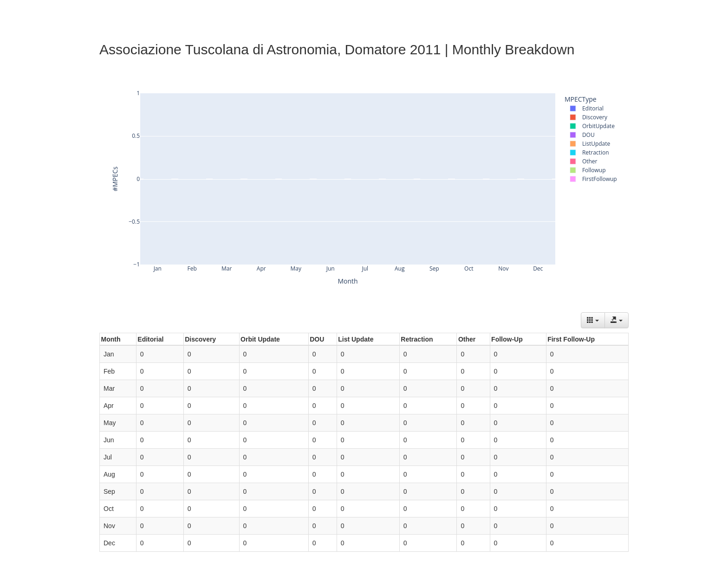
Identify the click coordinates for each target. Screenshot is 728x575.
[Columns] (593, 320)
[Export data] (617, 320)
